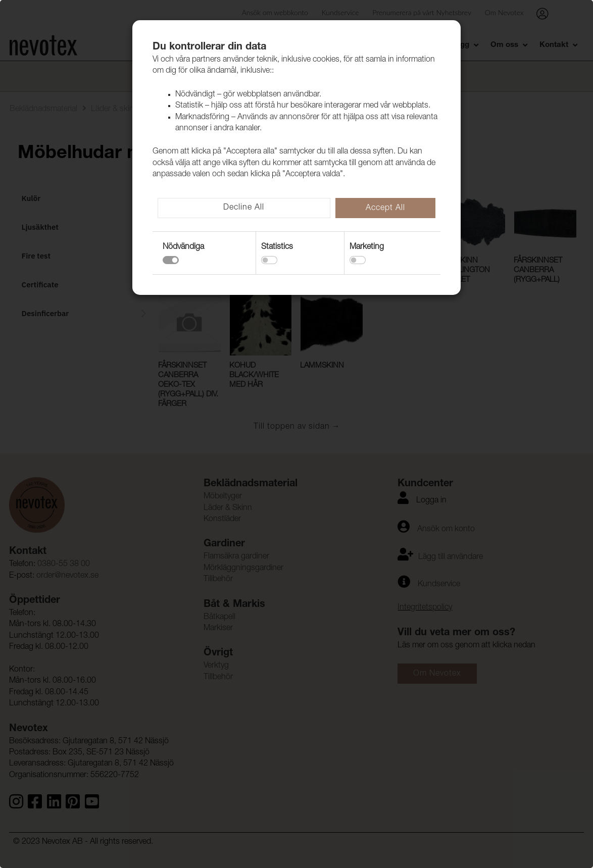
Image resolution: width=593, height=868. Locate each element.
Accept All (385, 209)
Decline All (244, 208)
